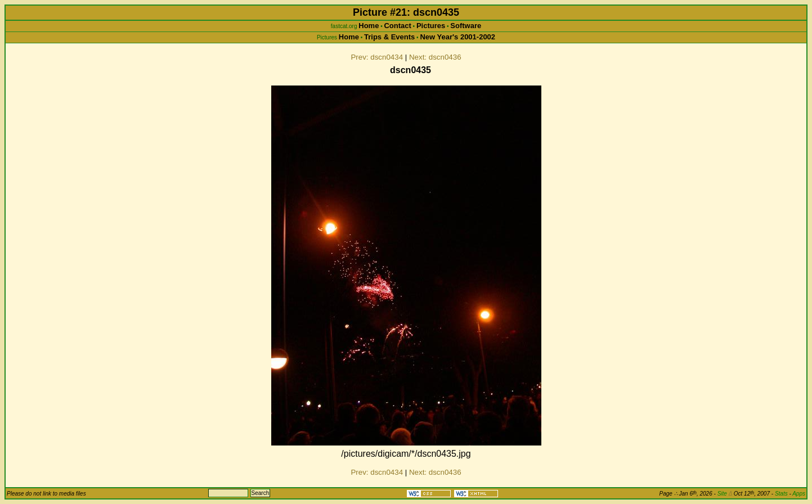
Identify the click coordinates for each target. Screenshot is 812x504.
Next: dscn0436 (435, 57)
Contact (397, 26)
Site (725, 494)
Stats (781, 494)
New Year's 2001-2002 (457, 37)
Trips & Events (389, 37)
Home (369, 26)
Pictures (431, 26)
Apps (799, 494)
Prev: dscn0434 (377, 57)
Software (466, 26)
